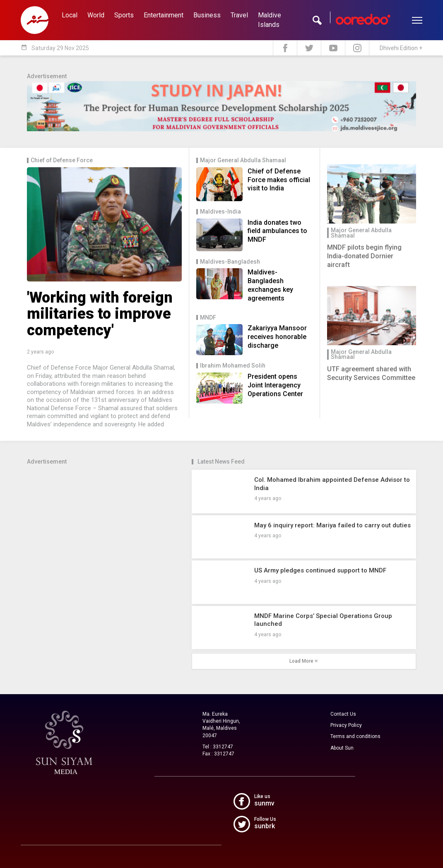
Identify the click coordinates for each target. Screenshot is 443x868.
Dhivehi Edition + (401, 48)
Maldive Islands (270, 20)
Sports (124, 15)
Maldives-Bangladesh (230, 262)
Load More (304, 661)
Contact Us (343, 714)
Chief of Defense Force (62, 160)
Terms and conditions (355, 736)
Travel (239, 15)
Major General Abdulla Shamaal (243, 160)
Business (207, 15)
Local (70, 15)
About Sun (342, 748)
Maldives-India (220, 212)
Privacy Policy (346, 725)
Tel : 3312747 (218, 747)
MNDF (208, 318)
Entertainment (164, 15)
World (96, 15)
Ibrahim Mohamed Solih (233, 366)
